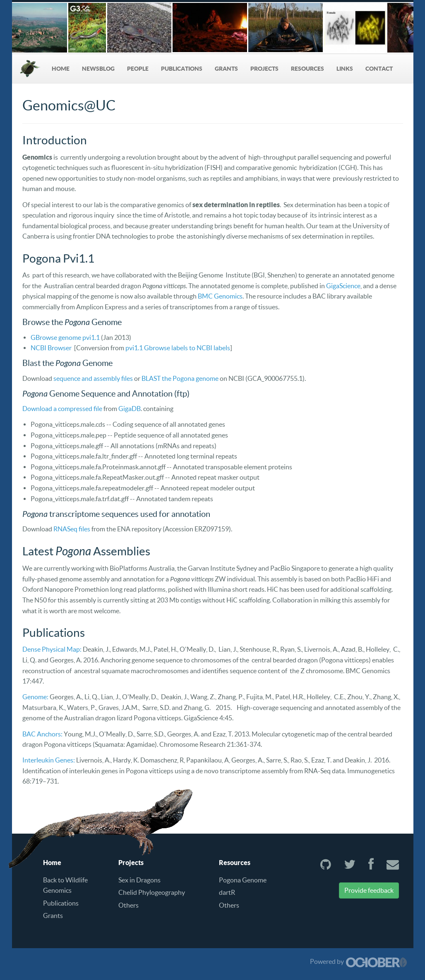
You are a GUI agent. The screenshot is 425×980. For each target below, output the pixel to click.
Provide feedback (369, 890)
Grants (226, 69)
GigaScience (343, 286)
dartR (227, 892)
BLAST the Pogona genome (180, 378)
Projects (264, 69)
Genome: (35, 697)
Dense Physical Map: (52, 649)
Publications (182, 69)
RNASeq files (72, 529)
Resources (307, 69)
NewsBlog (98, 69)
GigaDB (130, 409)
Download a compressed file (62, 409)
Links (345, 69)
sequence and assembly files (93, 378)
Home (61, 69)
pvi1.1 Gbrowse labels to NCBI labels (178, 348)
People (138, 69)
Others (128, 905)
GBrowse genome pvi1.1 (65, 337)
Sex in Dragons (139, 880)
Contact (379, 69)
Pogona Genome (243, 880)
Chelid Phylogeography (152, 892)
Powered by (359, 961)
